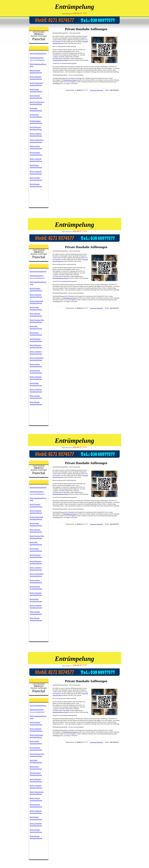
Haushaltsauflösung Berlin (60, 60)
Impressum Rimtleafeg (96, 90)
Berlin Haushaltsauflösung (38, 54)
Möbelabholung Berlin (70, 80)
